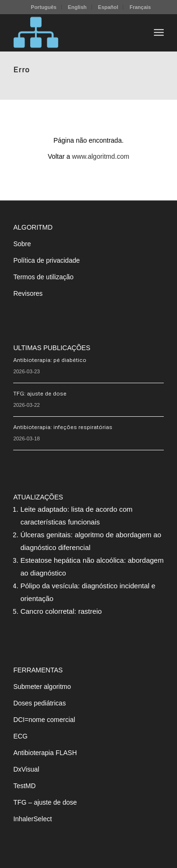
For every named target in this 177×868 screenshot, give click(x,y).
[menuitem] (44, 7)
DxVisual (26, 769)
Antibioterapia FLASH (45, 753)
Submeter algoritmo (42, 687)
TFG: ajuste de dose (40, 393)
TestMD (24, 786)
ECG (20, 736)
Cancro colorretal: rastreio (61, 611)
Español (108, 7)
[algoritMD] (73, 33)
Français (140, 7)
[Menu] (159, 33)
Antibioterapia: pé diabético (50, 360)
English (77, 7)
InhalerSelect (33, 819)
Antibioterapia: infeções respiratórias (63, 427)
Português (43, 7)
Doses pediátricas (39, 703)
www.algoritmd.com (101, 156)
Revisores (28, 293)
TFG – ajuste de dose (45, 802)
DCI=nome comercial (44, 720)
